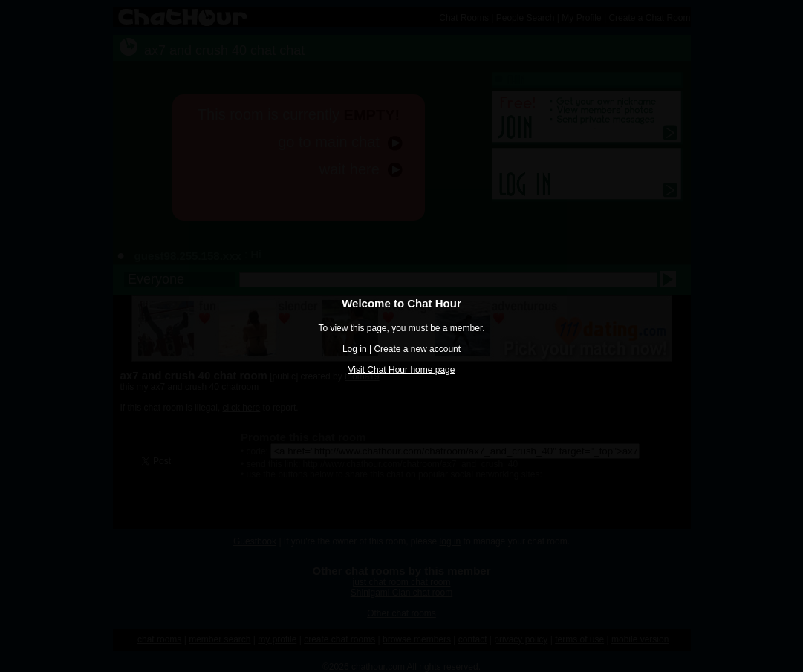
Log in (355, 349)
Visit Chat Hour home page (402, 370)
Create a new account (417, 349)
